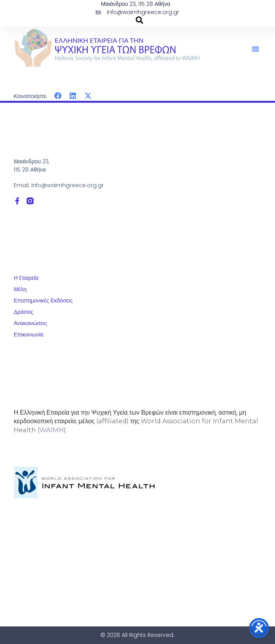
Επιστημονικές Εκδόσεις (43, 301)
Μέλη (20, 289)
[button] (255, 49)
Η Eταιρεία (26, 278)
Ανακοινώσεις (30, 323)
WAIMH (52, 430)
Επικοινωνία (29, 335)
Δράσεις (23, 312)
